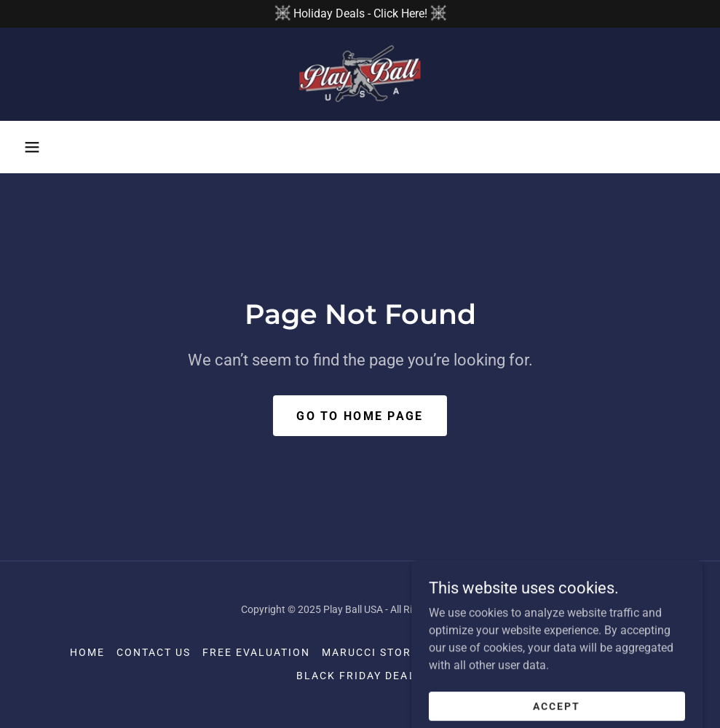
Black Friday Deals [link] (360, 676)
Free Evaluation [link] (256, 652)
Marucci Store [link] (370, 652)
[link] (360, 74)
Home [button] (87, 652)
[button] (32, 147)
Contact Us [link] (154, 652)
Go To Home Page (360, 416)
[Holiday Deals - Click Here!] (360, 14)
